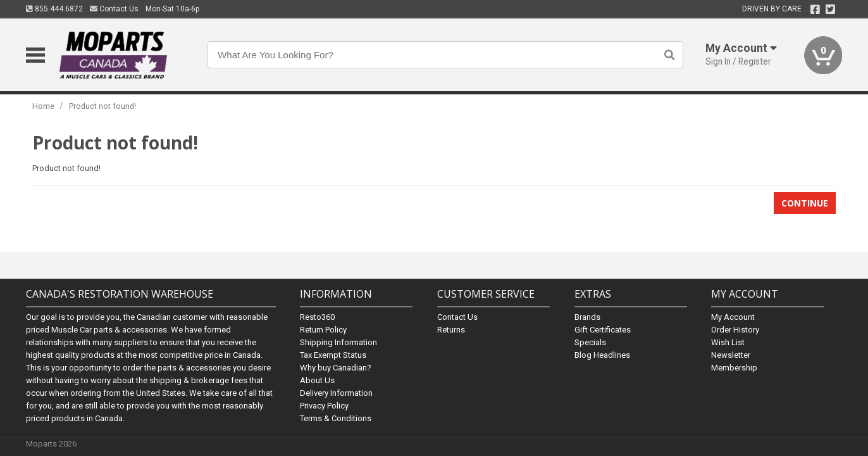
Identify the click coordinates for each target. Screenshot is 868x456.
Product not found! (102, 106)
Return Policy (323, 330)
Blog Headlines (602, 355)
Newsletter (731, 355)
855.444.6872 (54, 9)
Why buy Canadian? (336, 368)
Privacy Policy (324, 406)
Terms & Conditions (336, 418)
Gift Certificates (603, 330)
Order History (735, 330)
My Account (733, 317)
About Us (317, 380)
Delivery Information (336, 393)
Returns (451, 330)
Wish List (728, 342)
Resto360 (317, 317)
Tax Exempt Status (333, 355)
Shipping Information (338, 342)
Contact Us (114, 9)
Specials (590, 342)
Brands (587, 317)
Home (43, 106)
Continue (805, 203)
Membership (734, 368)
